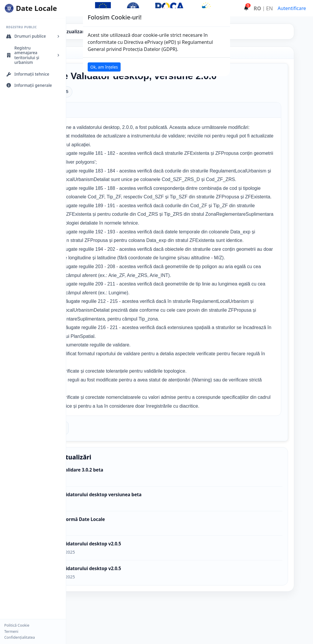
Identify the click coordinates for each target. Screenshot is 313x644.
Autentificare (292, 8)
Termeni (11, 632)
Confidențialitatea (19, 638)
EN (270, 8)
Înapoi (101, 480)
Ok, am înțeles (104, 67)
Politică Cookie (17, 625)
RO (257, 8)
